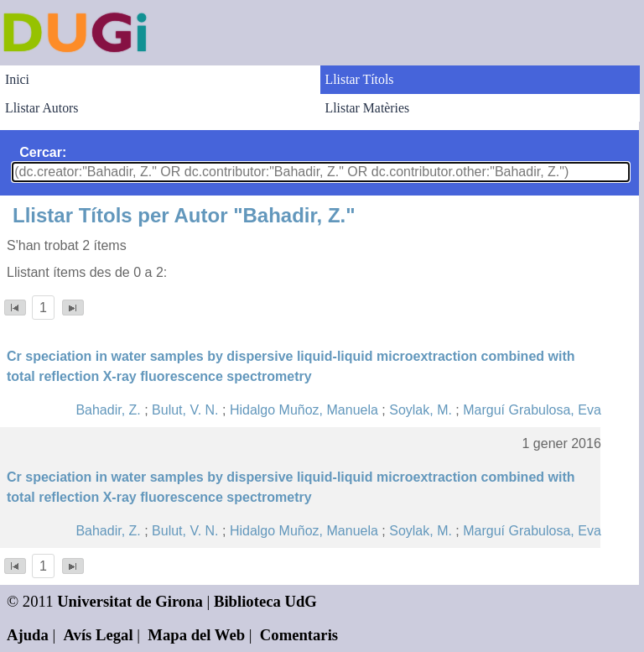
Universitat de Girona (130, 601)
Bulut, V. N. (185, 410)
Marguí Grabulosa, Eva (532, 410)
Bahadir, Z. (108, 410)
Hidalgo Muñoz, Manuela (304, 410)
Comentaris (299, 635)
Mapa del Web (196, 635)
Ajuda (28, 635)
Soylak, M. (421, 410)
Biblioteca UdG (265, 601)
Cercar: (43, 152)
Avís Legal (99, 635)
